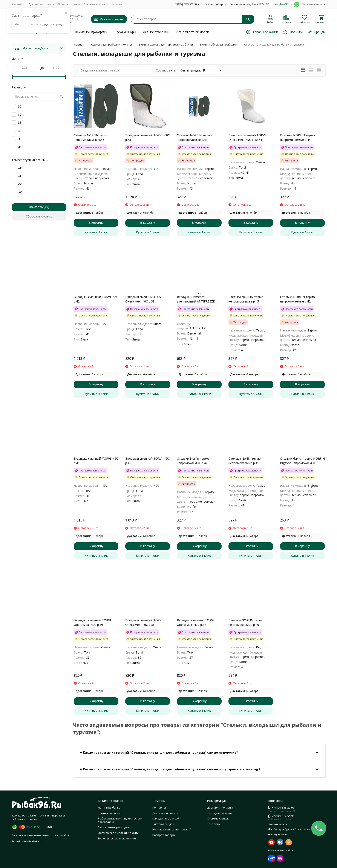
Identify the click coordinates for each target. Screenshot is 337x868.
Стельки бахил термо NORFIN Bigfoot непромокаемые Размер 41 (302, 461)
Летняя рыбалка (109, 807)
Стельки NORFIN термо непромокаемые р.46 (91, 137)
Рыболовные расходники (115, 827)
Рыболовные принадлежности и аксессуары (120, 820)
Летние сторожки (156, 32)
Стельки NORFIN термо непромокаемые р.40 (246, 622)
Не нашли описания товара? (172, 829)
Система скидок (95, 4)
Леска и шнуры (125, 32)
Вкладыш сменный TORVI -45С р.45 (148, 461)
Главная (78, 44)
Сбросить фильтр (39, 216)
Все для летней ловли (193, 32)
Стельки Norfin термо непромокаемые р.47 (193, 461)
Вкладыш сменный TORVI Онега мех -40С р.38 (144, 299)
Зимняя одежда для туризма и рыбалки (166, 44)
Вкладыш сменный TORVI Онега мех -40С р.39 (92, 622)
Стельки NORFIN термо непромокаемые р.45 (246, 299)
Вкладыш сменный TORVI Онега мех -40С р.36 (144, 622)
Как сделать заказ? (166, 818)
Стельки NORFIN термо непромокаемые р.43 (194, 137)
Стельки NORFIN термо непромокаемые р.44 (297, 137)
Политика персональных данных (31, 835)
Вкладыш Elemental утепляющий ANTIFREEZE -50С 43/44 (196, 299)
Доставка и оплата (42, 4)
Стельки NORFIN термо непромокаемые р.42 (297, 299)
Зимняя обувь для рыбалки (218, 44)
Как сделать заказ (220, 813)
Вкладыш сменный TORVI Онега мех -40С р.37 (195, 622)
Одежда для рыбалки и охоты (111, 44)
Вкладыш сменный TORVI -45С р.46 (96, 461)
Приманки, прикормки (91, 32)
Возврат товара (69, 4)
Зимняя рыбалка (109, 813)
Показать (36, 207)
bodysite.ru (36, 841)
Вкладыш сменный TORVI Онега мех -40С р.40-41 (247, 137)
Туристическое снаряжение (117, 838)
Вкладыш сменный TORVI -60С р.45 (148, 137)
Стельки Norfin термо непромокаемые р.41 (245, 461)
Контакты (116, 4)
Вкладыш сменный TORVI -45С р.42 (96, 299)
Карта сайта (62, 835)
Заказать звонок (314, 4)
